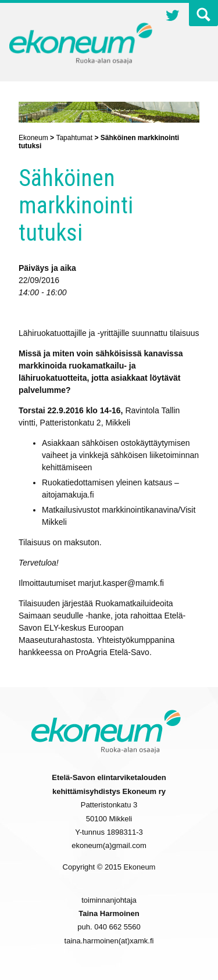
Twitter (173, 17)
